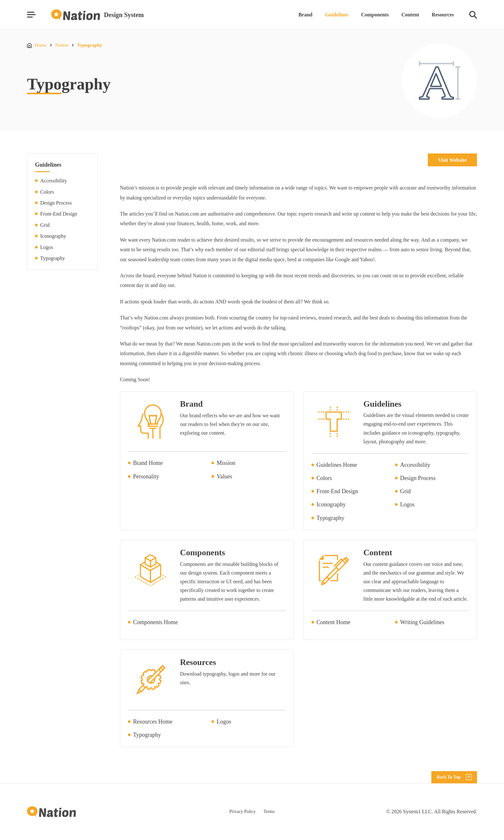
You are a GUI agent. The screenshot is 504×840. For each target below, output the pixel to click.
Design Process (56, 203)
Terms (269, 812)
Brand (305, 15)
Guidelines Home (337, 465)
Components (375, 15)
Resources (443, 15)
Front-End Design (59, 214)
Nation (62, 45)
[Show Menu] (31, 15)
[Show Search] (473, 15)
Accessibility (54, 181)
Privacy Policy (243, 812)
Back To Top (449, 777)
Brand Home (148, 463)
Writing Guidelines (422, 622)
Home (41, 45)
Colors (47, 192)
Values (224, 476)
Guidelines (337, 15)
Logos (47, 247)
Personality (146, 476)
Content (410, 15)
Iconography (53, 236)
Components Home (156, 622)
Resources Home (153, 722)
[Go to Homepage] (97, 15)
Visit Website (452, 160)
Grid (45, 225)
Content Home (334, 622)
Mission (226, 463)
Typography (90, 45)
